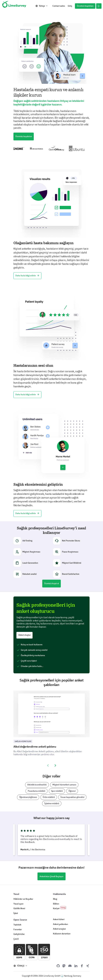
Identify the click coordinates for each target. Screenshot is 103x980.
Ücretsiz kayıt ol (51, 583)
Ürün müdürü (49, 797)
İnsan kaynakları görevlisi (72, 797)
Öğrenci (72, 791)
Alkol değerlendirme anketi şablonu (35, 747)
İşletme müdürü (52, 803)
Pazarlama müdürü (36, 791)
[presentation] (48, 766)
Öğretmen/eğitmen (28, 797)
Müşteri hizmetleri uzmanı (64, 785)
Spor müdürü (57, 791)
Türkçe (42, 6)
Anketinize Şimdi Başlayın (51, 876)
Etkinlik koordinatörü (37, 785)
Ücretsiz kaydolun (85, 6)
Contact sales (59, 6)
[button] (99, 6)
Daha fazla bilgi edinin (27, 276)
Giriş (70, 6)
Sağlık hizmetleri (23, 741)
